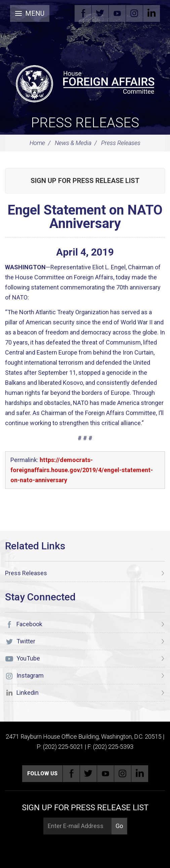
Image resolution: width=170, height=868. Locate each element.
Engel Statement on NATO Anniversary (85, 217)
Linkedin (152, 13)
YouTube (117, 13)
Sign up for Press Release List (85, 181)
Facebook (83, 13)
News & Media (73, 143)
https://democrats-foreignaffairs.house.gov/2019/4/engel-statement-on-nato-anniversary (82, 470)
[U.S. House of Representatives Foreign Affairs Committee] (85, 83)
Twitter (100, 13)
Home (37, 143)
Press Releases (85, 123)
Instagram (134, 13)
